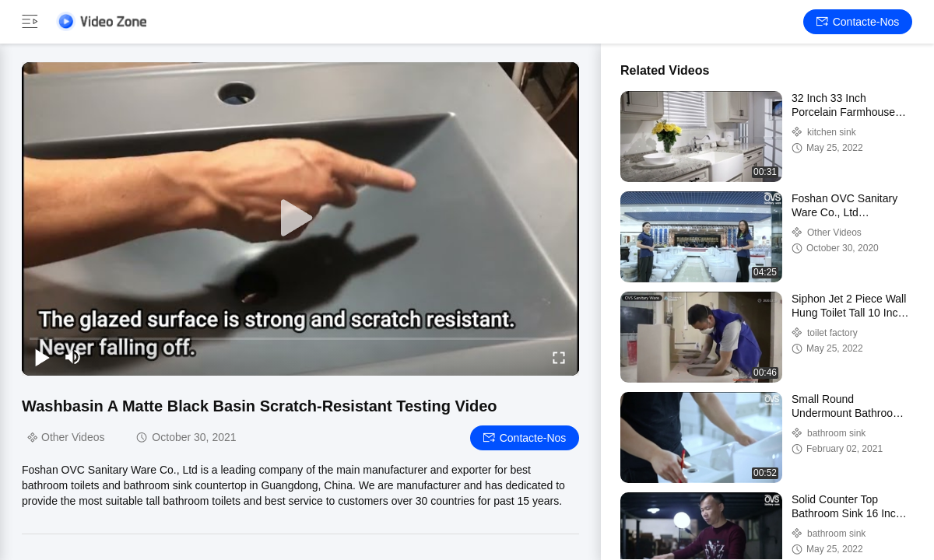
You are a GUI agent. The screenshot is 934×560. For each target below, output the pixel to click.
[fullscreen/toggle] (559, 357)
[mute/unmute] (73, 357)
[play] (300, 219)
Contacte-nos (858, 22)
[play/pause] (42, 357)
